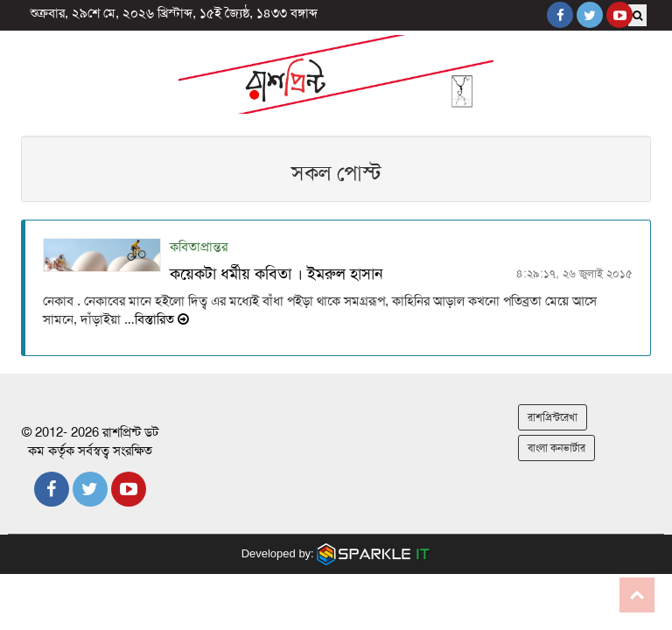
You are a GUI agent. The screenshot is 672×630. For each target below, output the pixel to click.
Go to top (637, 595)
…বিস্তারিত (155, 319)
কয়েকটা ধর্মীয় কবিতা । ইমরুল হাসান (276, 274)
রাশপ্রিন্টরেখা (553, 417)
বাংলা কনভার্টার (556, 448)
